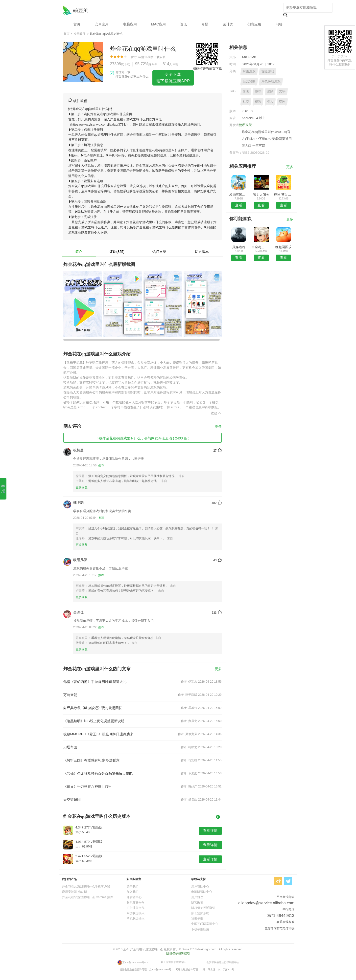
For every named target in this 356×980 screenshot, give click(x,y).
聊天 (270, 101)
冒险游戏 (268, 71)
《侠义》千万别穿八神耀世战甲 (88, 786)
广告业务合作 (136, 908)
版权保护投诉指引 (203, 908)
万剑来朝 (70, 695)
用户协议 (197, 897)
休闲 (246, 91)
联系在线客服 (285, 922)
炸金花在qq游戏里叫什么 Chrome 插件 (88, 897)
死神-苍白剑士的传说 (283, 195)
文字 (282, 91)
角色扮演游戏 (271, 81)
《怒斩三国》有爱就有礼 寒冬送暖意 (92, 760)
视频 (258, 101)
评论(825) (117, 252)
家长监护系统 (200, 913)
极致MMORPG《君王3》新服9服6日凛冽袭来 (98, 734)
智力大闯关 (261, 195)
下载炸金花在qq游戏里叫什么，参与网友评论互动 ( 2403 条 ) (142, 438)
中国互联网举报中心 (205, 924)
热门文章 (159, 252)
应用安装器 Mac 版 (75, 892)
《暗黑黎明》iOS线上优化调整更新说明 (94, 721)
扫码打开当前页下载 (207, 69)
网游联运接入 (136, 913)
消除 (270, 91)
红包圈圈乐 (283, 247)
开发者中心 (134, 897)
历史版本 (202, 252)
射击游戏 (249, 71)
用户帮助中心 (200, 887)
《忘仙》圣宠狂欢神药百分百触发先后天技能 (98, 773)
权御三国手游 (239, 195)
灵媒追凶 (239, 247)
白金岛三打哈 (261, 247)
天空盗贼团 (72, 800)
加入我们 (133, 892)
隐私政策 (245, 125)
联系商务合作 (136, 903)
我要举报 (197, 918)
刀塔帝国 (70, 747)
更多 (218, 426)
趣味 (258, 91)
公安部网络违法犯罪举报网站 (223, 962)
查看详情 (210, 830)
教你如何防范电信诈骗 (280, 928)
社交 (246, 101)
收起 (216, 413)
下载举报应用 (200, 929)
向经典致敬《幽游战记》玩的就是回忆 (93, 708)
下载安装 (160, 57)
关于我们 (133, 887)
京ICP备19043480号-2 (134, 962)
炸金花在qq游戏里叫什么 (75, 10)
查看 (239, 205)
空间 (282, 101)
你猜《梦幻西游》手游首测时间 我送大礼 (95, 682)
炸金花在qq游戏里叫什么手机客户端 (86, 887)
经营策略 (249, 81)
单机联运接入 (136, 918)
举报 (3, 488)
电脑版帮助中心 (202, 892)
